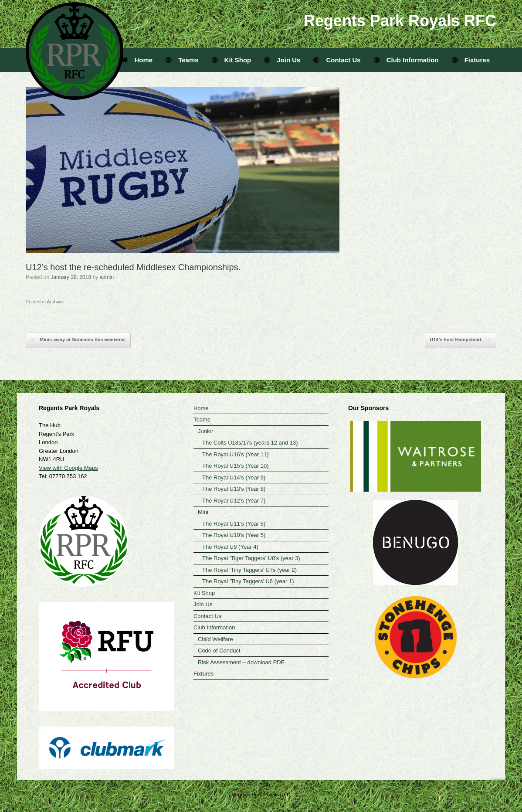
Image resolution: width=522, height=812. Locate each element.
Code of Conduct (219, 651)
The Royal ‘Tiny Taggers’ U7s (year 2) (249, 570)
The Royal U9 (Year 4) (230, 547)
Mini (203, 512)
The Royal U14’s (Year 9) (234, 477)
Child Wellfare (215, 639)
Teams (182, 60)
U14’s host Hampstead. (461, 340)
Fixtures (471, 60)
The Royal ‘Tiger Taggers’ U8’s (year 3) (251, 558)
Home (137, 60)
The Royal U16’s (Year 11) (235, 454)
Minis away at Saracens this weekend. (78, 340)
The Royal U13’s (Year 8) (234, 489)
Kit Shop (232, 60)
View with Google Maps (68, 468)
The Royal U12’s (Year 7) (234, 501)
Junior (205, 431)
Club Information (406, 60)
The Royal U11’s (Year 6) (234, 524)
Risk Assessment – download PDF (241, 662)
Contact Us (337, 60)
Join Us (282, 60)
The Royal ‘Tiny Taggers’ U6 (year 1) (248, 581)
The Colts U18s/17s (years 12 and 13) (250, 443)
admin (107, 277)
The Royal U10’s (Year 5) (234, 535)
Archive (55, 302)
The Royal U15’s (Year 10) (235, 466)
